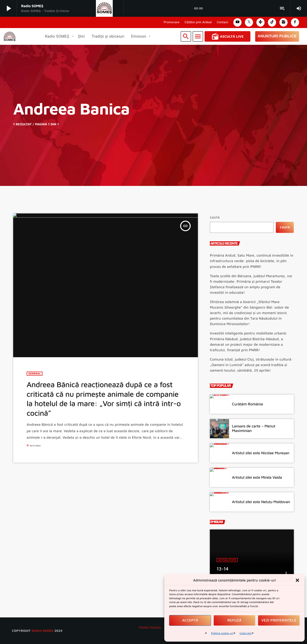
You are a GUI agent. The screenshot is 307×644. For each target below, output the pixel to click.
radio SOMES (42, 631)
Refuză (234, 620)
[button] (297, 580)
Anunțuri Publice (277, 36)
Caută (215, 217)
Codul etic (246, 633)
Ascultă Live (227, 36)
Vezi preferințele (279, 620)
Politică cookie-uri (222, 633)
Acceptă (190, 620)
